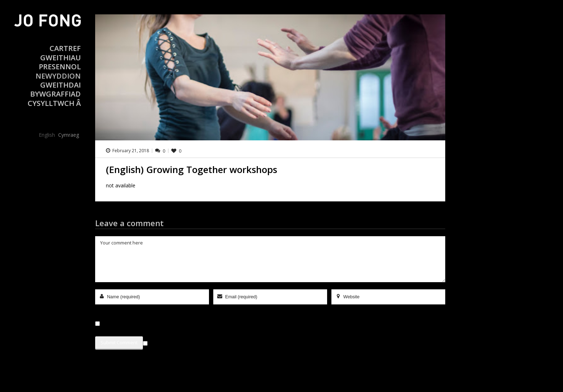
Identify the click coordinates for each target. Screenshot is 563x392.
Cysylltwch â (54, 103)
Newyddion (58, 76)
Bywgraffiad (55, 94)
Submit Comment (119, 342)
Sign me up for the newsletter (181, 342)
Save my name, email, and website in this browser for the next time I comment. (187, 324)
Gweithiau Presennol (60, 62)
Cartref (65, 48)
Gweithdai (61, 85)
